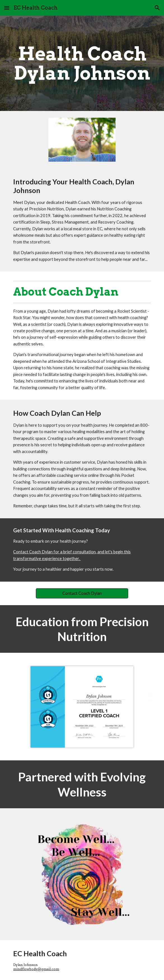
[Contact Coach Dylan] (82, 593)
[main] (82, 63)
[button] (7, 8)
